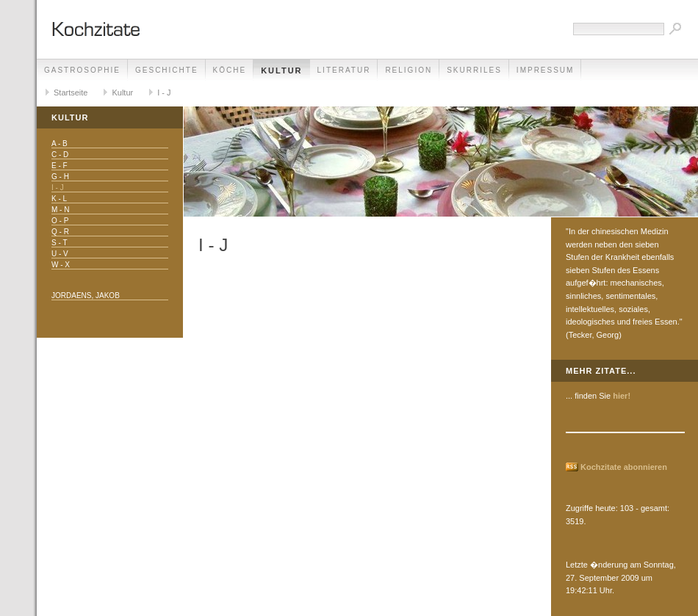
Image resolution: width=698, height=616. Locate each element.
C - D (60, 155)
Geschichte (167, 70)
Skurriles (474, 70)
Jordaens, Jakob (86, 296)
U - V (60, 254)
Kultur (281, 70)
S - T (59, 243)
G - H (60, 177)
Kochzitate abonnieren (624, 467)
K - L (59, 199)
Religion (409, 70)
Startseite (71, 93)
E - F (60, 166)
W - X (61, 265)
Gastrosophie (82, 70)
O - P (60, 221)
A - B (60, 144)
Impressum (546, 70)
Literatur (344, 70)
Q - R (60, 232)
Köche (230, 70)
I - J (164, 93)
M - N (60, 210)
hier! (622, 396)
